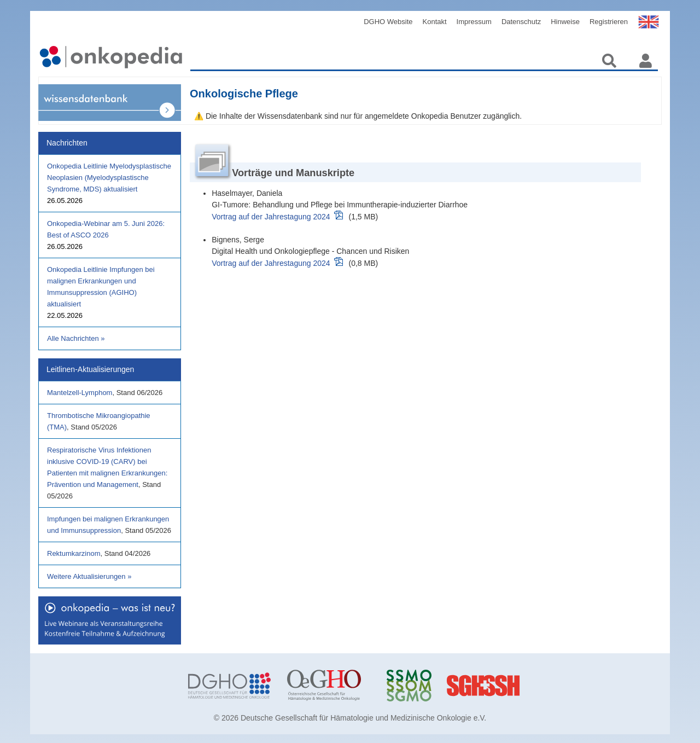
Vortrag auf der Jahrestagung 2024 (271, 217)
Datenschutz (521, 22)
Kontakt (435, 22)
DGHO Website (388, 22)
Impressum (474, 22)
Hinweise (565, 22)
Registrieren (609, 22)
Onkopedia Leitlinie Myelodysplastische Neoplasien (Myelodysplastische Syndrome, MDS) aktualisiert (109, 178)
